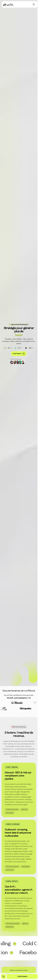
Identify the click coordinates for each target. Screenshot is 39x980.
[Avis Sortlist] (29, 348)
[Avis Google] (8, 348)
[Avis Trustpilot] (19, 348)
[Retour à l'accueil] (8, 4)
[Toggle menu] (34, 4)
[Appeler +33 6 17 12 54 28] (4, 976)
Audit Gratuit (19, 354)
